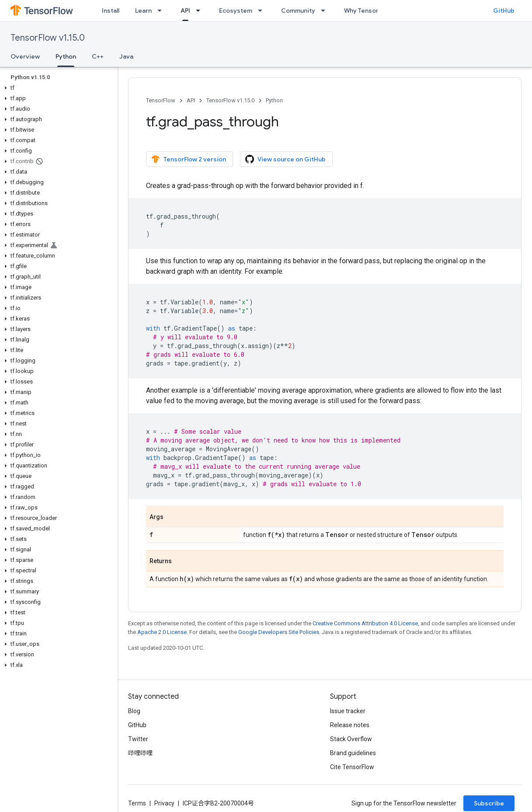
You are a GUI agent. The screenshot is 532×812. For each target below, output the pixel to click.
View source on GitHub (285, 159)
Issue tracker (348, 711)
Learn (143, 10)
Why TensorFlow (368, 10)
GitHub (504, 10)
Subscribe (489, 803)
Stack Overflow (351, 739)
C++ (98, 56)
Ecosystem (236, 10)
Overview (25, 56)
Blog (134, 711)
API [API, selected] (185, 10)
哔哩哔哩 (140, 753)
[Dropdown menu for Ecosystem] (263, 10)
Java (126, 56)
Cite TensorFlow (352, 767)
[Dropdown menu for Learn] (162, 10)
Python (274, 100)
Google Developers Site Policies (279, 632)
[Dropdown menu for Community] (326, 10)
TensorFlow (161, 100)
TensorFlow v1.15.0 (48, 38)
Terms (137, 803)
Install (111, 10)
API (191, 100)
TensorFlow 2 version (189, 159)
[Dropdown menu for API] (201, 10)
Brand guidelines (353, 753)
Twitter (138, 739)
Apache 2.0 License (162, 632)
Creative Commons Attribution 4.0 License (365, 623)
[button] (57, 88)
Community (298, 10)
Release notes (350, 725)
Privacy (164, 803)
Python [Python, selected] (66, 56)
